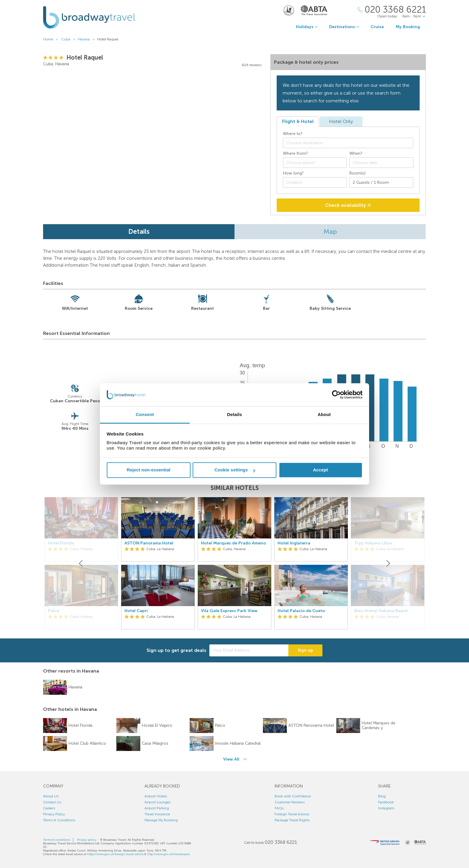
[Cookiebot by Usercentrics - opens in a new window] (336, 395)
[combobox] (348, 143)
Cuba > (70, 39)
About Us (51, 796)
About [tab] (324, 414)
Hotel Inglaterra (294, 543)
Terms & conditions (57, 840)
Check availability (348, 205)
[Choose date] (381, 163)
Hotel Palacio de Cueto (301, 611)
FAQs (279, 808)
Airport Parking (157, 808)
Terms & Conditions (59, 820)
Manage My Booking (161, 820)
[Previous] (81, 563)
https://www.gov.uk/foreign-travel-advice (115, 854)
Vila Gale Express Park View (229, 611)
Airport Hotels (156, 796)
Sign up (305, 650)
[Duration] (315, 182)
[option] (158, 563)
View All (231, 759)
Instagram (386, 808)
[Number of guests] (381, 182)
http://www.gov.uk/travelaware (168, 854)
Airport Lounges (157, 802)
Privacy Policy (54, 814)
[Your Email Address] (249, 650)
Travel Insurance (157, 814)
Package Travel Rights (292, 820)
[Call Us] (392, 10)
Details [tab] (234, 414)
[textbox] (351, 143)
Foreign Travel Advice (292, 814)
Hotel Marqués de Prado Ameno (233, 543)
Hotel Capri (136, 611)
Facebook (386, 802)
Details (139, 232)
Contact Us (52, 802)
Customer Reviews (290, 802)
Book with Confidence (293, 796)
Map (330, 232)
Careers (49, 808)
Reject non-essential (149, 470)
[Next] (388, 563)
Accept (320, 470)
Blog (382, 796)
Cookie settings (235, 470)
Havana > (87, 39)
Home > (52, 39)
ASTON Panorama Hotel (149, 543)
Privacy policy (87, 840)
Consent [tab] (145, 414)
